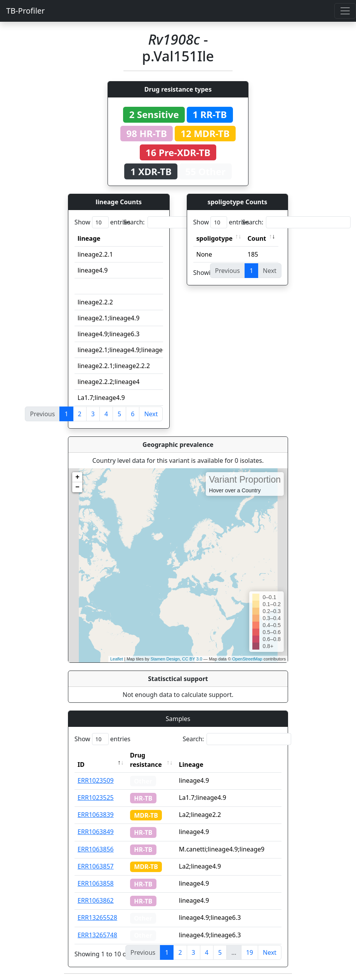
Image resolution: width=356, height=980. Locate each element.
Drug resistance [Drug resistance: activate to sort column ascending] (146, 760)
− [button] (77, 487)
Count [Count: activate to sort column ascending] (257, 238)
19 (250, 952)
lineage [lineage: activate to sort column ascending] (89, 238)
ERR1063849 (96, 832)
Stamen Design (165, 659)
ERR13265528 (97, 917)
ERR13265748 (97, 935)
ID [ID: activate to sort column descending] (81, 765)
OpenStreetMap (247, 659)
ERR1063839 (96, 815)
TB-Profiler (25, 11)
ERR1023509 (96, 780)
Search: (178, 222)
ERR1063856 (96, 849)
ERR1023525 (96, 798)
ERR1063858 (96, 883)
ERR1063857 (96, 866)
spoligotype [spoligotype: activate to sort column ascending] (215, 238)
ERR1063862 (96, 900)
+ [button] (77, 477)
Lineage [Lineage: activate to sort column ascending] (191, 765)
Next (151, 414)
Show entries (102, 222)
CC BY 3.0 (192, 659)
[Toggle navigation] (345, 11)
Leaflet (117, 659)
